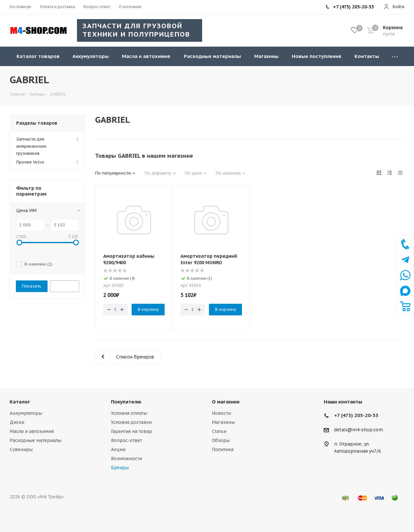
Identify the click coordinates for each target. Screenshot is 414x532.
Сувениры (21, 449)
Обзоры (221, 440)
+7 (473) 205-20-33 (356, 415)
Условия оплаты (129, 413)
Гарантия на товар (131, 431)
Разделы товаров (37, 123)
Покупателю (126, 402)
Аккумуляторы (26, 413)
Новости (221, 413)
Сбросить (65, 286)
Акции (118, 449)
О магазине (226, 402)
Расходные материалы (36, 440)
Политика (223, 449)
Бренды (120, 468)
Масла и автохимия (32, 431)
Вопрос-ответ (126, 440)
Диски (17, 422)
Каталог (20, 402)
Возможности (126, 458)
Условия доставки (131, 422)
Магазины (223, 422)
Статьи (219, 431)
